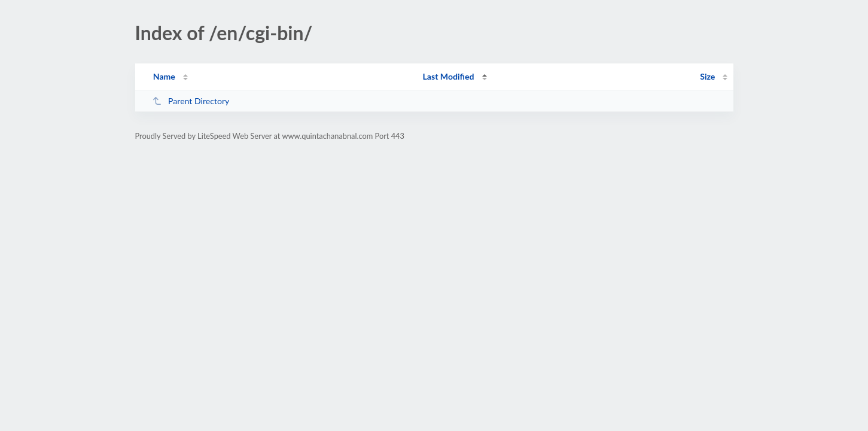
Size (707, 76)
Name (164, 76)
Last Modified (449, 76)
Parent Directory (191, 101)
